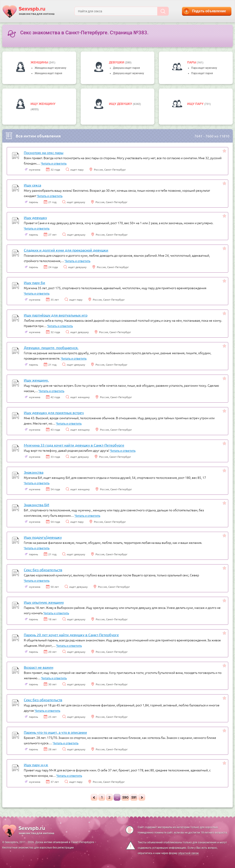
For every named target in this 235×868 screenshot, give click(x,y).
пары (192, 62)
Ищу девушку (121, 104)
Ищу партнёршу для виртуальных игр (56, 315)
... (117, 797)
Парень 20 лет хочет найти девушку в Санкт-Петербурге (71, 635)
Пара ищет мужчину (204, 68)
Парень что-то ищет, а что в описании (55, 732)
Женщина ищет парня (48, 73)
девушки (117, 62)
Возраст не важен (39, 667)
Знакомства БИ (37, 505)
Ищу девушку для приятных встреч (54, 412)
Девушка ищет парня (126, 68)
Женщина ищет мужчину (50, 68)
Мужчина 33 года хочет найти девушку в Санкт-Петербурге (74, 445)
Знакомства (34, 472)
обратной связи (188, 853)
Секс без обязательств (43, 570)
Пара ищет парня (202, 73)
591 (134, 797)
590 (125, 797)
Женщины (40, 62)
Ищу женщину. (36, 380)
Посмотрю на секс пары (44, 152)
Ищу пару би (34, 282)
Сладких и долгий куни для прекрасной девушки (66, 250)
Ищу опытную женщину (44, 602)
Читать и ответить (54, 163)
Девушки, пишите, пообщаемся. (51, 347)
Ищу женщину (43, 104)
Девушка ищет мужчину (129, 73)
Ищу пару (196, 104)
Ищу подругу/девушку (43, 537)
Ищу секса (32, 185)
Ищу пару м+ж (36, 765)
